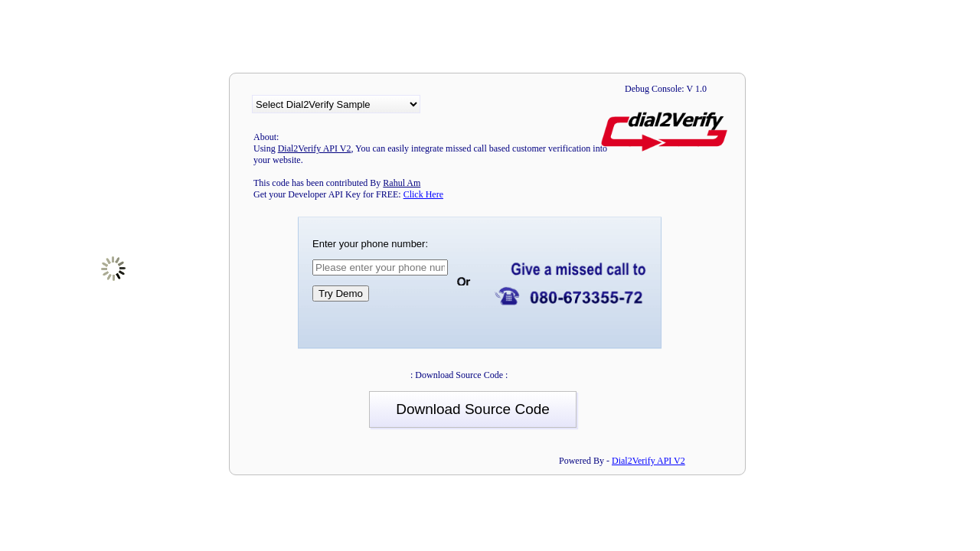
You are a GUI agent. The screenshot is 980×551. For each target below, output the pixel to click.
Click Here (423, 194)
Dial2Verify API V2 (648, 461)
